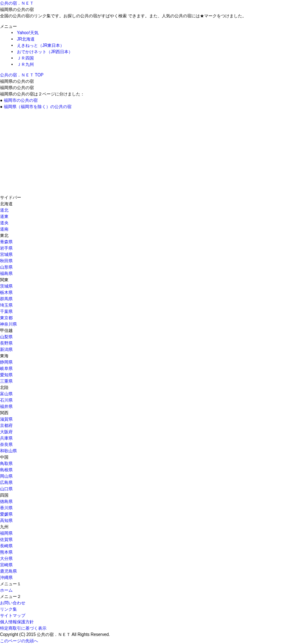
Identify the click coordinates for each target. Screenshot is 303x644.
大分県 (6, 558)
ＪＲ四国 (25, 58)
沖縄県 (6, 577)
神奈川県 (8, 324)
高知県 (6, 520)
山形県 (6, 267)
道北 (4, 210)
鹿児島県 (8, 571)
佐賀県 (6, 539)
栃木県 (6, 292)
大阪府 (6, 432)
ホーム (6, 590)
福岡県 (6, 533)
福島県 (6, 273)
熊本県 (6, 552)
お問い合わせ (13, 603)
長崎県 (6, 546)
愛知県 (6, 375)
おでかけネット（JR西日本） (45, 52)
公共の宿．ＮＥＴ (17, 3)
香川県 (6, 508)
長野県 (6, 343)
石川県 (6, 400)
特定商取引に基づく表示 (23, 628)
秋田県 (6, 261)
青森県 (6, 242)
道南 (4, 229)
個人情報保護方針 (17, 622)
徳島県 (6, 501)
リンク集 (8, 609)
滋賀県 (6, 419)
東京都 (6, 318)
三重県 (6, 381)
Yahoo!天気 (28, 33)
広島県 (6, 482)
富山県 (6, 394)
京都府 (6, 425)
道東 (4, 216)
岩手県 (6, 248)
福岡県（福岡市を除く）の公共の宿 (38, 107)
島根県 (6, 470)
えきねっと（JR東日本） (41, 45)
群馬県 (6, 299)
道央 (4, 223)
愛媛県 (6, 514)
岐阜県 (6, 368)
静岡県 (6, 362)
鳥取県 (6, 463)
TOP (22, 75)
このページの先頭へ (19, 641)
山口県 (6, 489)
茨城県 (6, 286)
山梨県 (6, 337)
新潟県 (6, 349)
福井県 (6, 406)
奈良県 (6, 444)
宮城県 (6, 254)
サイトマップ (13, 615)
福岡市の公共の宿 (21, 100)
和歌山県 (8, 451)
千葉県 (6, 311)
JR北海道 (26, 39)
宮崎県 (6, 565)
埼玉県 (6, 305)
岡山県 (6, 476)
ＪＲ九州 (25, 64)
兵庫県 (6, 438)
